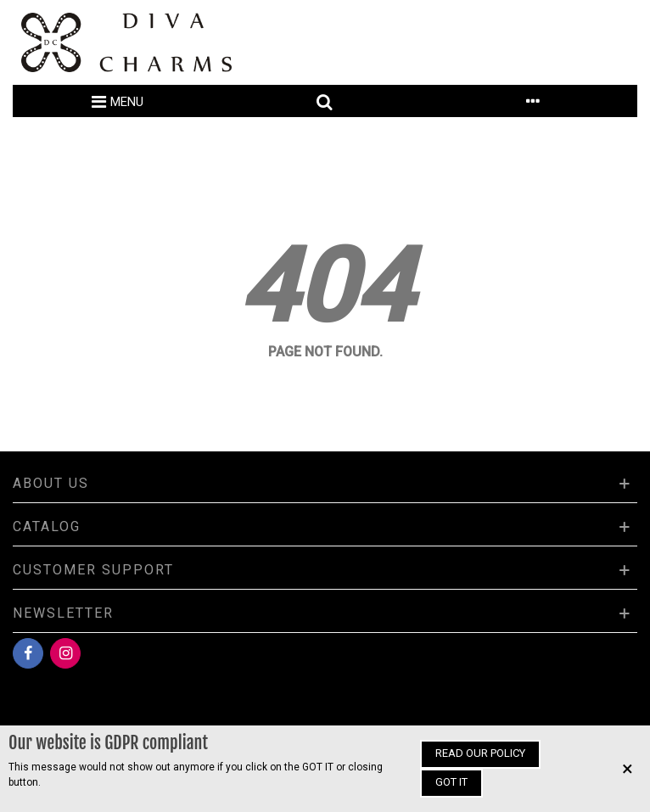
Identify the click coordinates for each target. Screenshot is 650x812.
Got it (451, 782)
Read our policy (480, 753)
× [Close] (628, 769)
